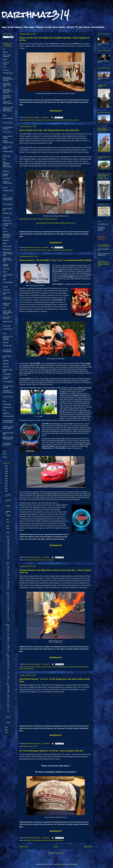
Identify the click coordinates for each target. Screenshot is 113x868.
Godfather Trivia (7, 213)
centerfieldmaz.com (103, 224)
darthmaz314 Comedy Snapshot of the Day (8, 79)
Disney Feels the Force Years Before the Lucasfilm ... (8, 548)
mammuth (62, 864)
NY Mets (5, 287)
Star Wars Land (7, 346)
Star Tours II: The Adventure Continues (8, 338)
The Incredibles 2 (49, 560)
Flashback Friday (8, 191)
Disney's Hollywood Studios (60, 667)
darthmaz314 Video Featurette (8, 102)
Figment (5, 188)
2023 (7, 469)
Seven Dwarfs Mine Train (7, 318)
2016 (7, 486)
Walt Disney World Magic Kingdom (8, 428)
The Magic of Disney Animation (8, 391)
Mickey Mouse (57, 120)
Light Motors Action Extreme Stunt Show (7, 236)
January (8, 723)
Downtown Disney (8, 151)
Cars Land (6, 70)
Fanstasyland (7, 179)
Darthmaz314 (56, 111)
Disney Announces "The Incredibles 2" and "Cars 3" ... (8, 608)
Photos (5, 457)
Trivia (4, 410)
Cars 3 (26, 560)
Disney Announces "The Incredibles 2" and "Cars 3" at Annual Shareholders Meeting (55, 260)
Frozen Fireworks (8, 204)
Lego (4, 228)
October (8, 506)
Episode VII (6, 171)
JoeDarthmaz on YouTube (8, 224)
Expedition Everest (6, 175)
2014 (7, 491)
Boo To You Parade (6, 63)
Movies (5, 272)
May (8, 526)
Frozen (30, 746)
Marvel (5, 243)
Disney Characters (8, 118)
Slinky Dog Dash (8, 322)
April (8, 528)
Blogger (75, 864)
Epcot (50, 250)
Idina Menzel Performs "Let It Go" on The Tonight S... (8, 668)
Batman (5, 52)
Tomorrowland (7, 404)
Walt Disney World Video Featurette (8, 438)
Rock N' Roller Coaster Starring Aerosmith (8, 312)
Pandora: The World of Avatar (7, 298)
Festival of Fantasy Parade (7, 182)
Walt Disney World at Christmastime (8, 421)
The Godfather (7, 374)
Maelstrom (6, 240)
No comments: (45, 117)
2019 (7, 479)
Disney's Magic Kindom (7, 148)
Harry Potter (6, 218)
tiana (4, 401)
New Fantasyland (8, 282)
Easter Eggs (6, 156)
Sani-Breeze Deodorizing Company (101, 229)
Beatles (5, 60)
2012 (7, 730)
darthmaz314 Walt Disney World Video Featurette (8, 109)
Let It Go (35, 746)
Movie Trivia (6, 269)
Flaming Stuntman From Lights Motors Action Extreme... (8, 638)
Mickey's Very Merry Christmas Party (8, 260)
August (8, 515)
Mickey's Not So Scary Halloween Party (8, 254)
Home (56, 847)
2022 (7, 471)
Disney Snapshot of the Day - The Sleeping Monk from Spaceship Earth (49, 130)
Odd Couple (6, 290)
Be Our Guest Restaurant (7, 56)
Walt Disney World (73, 120)
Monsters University (38, 560)
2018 (7, 481)
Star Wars (64, 120)
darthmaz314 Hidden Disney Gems (7, 97)
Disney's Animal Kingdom (7, 137)
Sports (5, 334)
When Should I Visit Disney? (7, 444)
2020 (7, 476)
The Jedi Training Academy (8, 387)
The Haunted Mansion (7, 378)
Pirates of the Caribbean (7, 304)
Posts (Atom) (59, 853)
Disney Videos (7, 132)
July (8, 519)
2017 (7, 484)
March (8, 532)
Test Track (6, 367)
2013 (7, 727)
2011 (7, 732)
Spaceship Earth (57, 250)
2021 (7, 474)
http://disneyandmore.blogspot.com (104, 254)
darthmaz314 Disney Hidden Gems (7, 85)
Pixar (4, 308)
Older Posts (88, 847)
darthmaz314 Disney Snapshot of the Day (36, 120)
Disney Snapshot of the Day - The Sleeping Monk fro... (8, 577)
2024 (7, 466)
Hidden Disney (7, 221)
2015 (7, 489)
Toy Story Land (7, 407)
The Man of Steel (8, 397)
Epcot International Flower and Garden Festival (7, 164)
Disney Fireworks (8, 123)
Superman (6, 361)
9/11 (4, 49)
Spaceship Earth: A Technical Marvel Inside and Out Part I (39, 219)
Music (5, 279)
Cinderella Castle (8, 73)
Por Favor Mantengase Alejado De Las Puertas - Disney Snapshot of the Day (51, 751)
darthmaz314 (35, 14)
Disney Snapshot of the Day (8, 128)
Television (6, 364)
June (8, 522)
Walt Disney (6, 413)
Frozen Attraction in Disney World (8, 199)
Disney (50, 120)
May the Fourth (7, 246)
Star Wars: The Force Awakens (7, 351)
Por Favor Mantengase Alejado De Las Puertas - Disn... (8, 698)
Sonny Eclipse (7, 326)
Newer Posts (24, 847)
